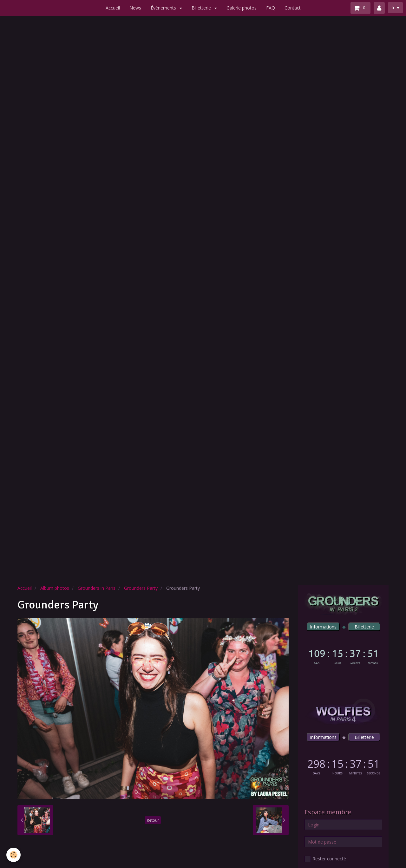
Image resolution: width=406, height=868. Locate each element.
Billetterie (202, 8)
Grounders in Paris (97, 588)
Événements (164, 8)
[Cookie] (13, 855)
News (135, 8)
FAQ (271, 8)
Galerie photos (242, 8)
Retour (153, 820)
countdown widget (343, 655)
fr (393, 7)
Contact (293, 8)
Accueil (113, 8)
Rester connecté (325, 859)
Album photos (55, 588)
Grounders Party (141, 588)
